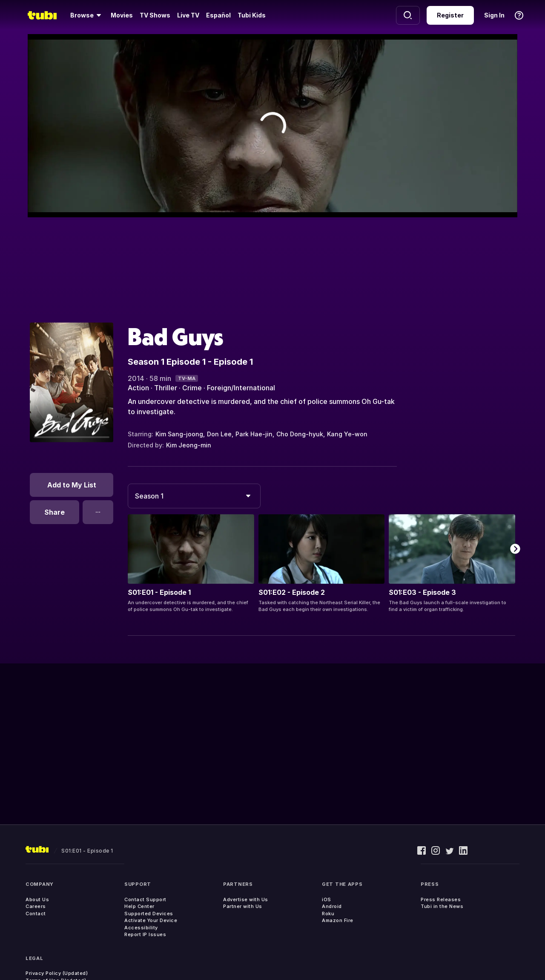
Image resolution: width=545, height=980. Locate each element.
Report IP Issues (145, 934)
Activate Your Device (151, 920)
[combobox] (194, 496)
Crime (192, 388)
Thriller (166, 388)
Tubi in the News (442, 906)
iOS (327, 899)
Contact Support (145, 899)
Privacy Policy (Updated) (57, 973)
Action (138, 388)
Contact (36, 914)
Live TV (188, 15)
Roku (328, 914)
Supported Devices (149, 914)
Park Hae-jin (254, 434)
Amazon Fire (338, 920)
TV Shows (155, 15)
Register (450, 15)
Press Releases (441, 899)
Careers (36, 906)
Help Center (139, 906)
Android (332, 906)
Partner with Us (243, 906)
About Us (37, 899)
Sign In (494, 15)
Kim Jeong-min (189, 445)
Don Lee (219, 434)
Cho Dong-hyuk (300, 434)
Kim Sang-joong (179, 434)
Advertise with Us (246, 899)
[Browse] (87, 15)
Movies (122, 15)
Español (218, 15)
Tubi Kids (252, 15)
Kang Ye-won (347, 434)
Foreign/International (241, 388)
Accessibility (141, 928)
